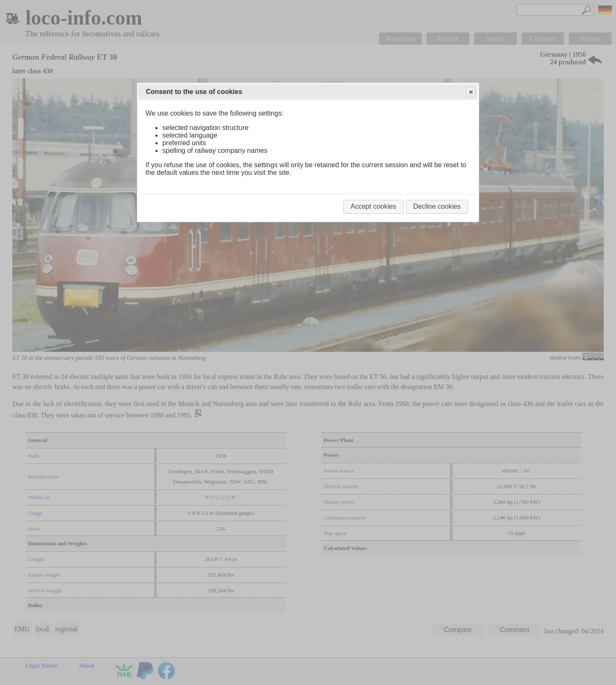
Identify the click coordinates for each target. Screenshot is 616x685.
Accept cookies (373, 206)
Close (470, 92)
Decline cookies (437, 206)
